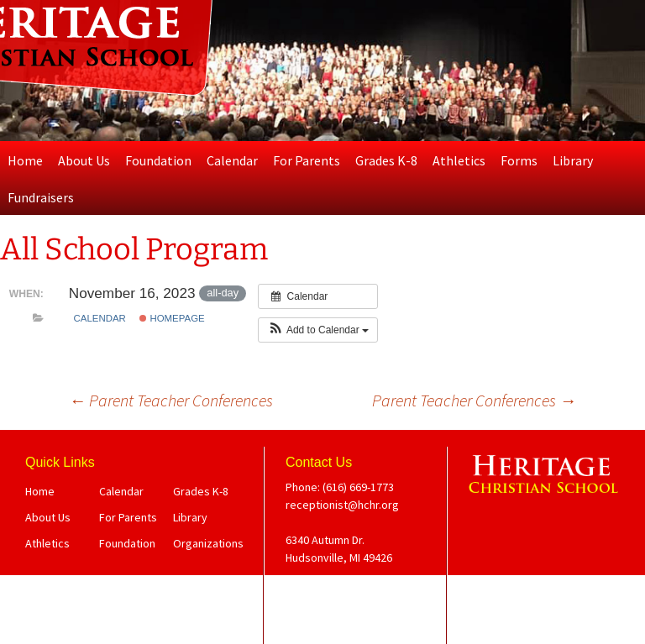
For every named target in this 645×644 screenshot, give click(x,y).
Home (25, 160)
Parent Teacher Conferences (171, 400)
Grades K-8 (386, 160)
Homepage (172, 318)
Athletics (459, 160)
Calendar (232, 160)
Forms (519, 160)
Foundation (158, 160)
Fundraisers (41, 197)
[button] (318, 330)
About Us (84, 160)
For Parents (307, 160)
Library (573, 160)
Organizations (208, 543)
